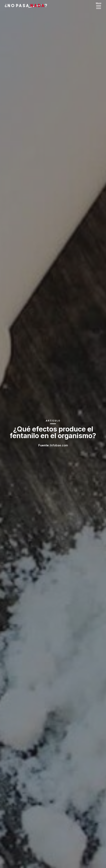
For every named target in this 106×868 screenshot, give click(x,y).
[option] (53, 434)
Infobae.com (59, 445)
